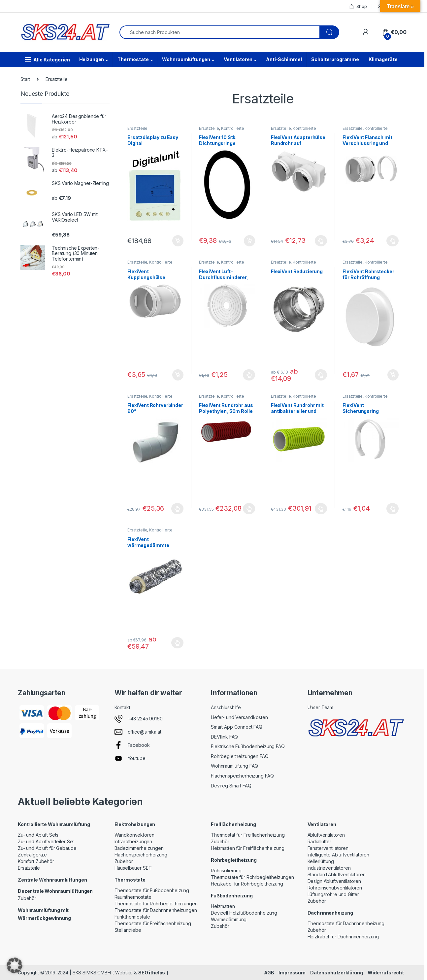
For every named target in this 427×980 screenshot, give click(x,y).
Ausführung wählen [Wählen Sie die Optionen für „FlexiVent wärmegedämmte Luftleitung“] (177, 643)
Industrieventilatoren (329, 868)
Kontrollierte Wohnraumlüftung (221, 130)
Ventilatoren (238, 59)
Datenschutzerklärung (337, 973)
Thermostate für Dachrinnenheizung (346, 923)
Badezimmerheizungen (139, 848)
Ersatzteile (137, 128)
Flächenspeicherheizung (141, 855)
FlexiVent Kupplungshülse (146, 274)
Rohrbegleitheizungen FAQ (240, 756)
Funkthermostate (132, 917)
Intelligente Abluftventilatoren (339, 855)
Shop (358, 6)
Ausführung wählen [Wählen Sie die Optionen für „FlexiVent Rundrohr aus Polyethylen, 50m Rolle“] (249, 509)
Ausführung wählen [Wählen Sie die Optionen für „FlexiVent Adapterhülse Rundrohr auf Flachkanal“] (321, 241)
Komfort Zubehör (36, 861)
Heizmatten (223, 906)
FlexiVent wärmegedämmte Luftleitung (148, 545)
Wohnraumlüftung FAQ (234, 766)
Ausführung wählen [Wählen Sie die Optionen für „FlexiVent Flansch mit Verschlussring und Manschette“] (393, 241)
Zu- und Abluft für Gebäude (47, 848)
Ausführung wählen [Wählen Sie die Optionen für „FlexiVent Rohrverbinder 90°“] (177, 509)
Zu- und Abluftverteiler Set (46, 841)
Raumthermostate (133, 897)
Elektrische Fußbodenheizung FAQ (248, 746)
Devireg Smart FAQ (231, 786)
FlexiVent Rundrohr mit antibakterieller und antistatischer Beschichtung (297, 414)
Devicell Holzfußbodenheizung (244, 913)
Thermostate (133, 59)
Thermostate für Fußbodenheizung (152, 890)
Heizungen (92, 59)
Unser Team (321, 707)
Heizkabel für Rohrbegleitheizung (247, 884)
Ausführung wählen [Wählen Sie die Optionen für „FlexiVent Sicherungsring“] (393, 509)
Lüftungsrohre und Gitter (333, 894)
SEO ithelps (152, 973)
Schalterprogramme (335, 59)
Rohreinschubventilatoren (335, 888)
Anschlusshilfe (226, 707)
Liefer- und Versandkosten (239, 717)
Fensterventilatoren (328, 848)
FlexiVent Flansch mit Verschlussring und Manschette (367, 143)
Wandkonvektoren (134, 835)
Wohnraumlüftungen (186, 59)
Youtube (137, 758)
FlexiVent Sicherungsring (361, 408)
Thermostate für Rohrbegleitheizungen (156, 904)
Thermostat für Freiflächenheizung (248, 835)
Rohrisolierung (226, 871)
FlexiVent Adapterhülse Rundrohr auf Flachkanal (298, 143)
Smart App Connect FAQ (237, 727)
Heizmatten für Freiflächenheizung (247, 848)
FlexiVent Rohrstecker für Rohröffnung (368, 274)
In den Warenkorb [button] (178, 241)
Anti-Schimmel (284, 59)
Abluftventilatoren (326, 835)
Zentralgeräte (32, 855)
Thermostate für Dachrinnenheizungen (156, 910)
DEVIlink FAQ (224, 737)
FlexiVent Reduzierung (297, 271)
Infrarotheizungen (133, 841)
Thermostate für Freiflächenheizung (153, 923)
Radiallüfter (319, 841)
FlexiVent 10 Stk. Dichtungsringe (218, 140)
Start (25, 79)
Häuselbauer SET (133, 868)
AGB (269, 973)
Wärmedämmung (229, 919)
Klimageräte (383, 59)
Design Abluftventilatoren (334, 881)
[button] (15, 965)
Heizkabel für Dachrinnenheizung (343, 937)
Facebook (139, 745)
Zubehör (27, 898)
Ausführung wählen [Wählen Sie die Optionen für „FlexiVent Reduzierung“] (321, 375)
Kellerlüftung (321, 861)
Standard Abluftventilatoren (337, 874)
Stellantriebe (128, 930)
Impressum (292, 973)
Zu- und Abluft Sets (38, 835)
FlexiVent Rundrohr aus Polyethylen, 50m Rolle (226, 408)
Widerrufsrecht (386, 973)
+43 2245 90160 (145, 719)
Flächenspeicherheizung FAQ (242, 776)
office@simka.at (145, 732)
